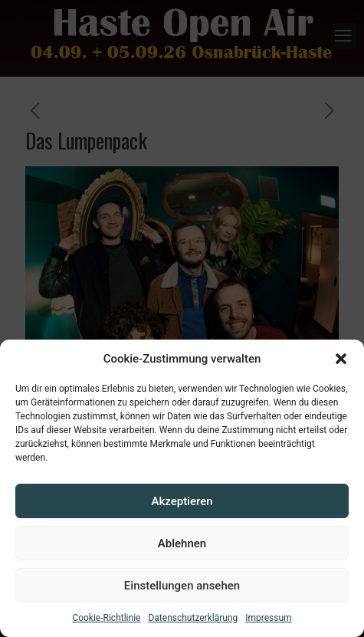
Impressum (268, 618)
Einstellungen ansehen (182, 586)
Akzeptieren (182, 501)
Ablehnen (182, 543)
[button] (341, 359)
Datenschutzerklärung (193, 618)
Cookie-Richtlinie (106, 618)
